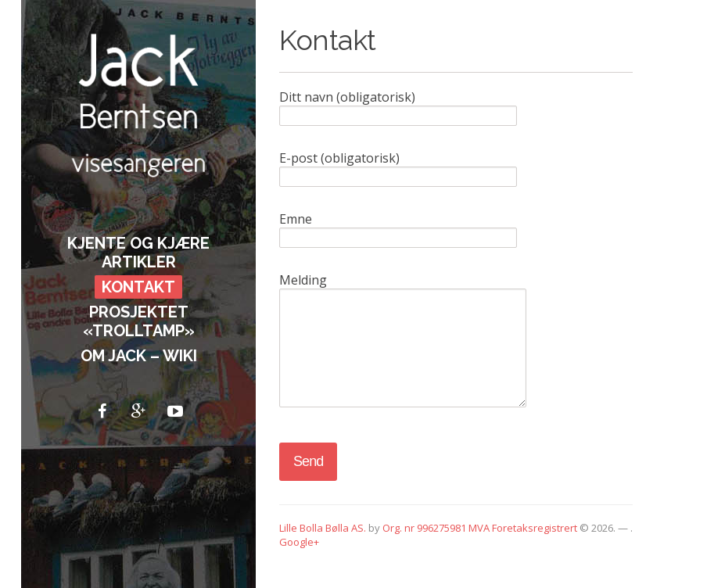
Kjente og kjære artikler (138, 253)
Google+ (299, 565)
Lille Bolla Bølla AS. (323, 551)
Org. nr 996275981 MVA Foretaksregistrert (480, 551)
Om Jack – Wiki (139, 356)
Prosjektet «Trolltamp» (139, 321)
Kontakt (138, 287)
